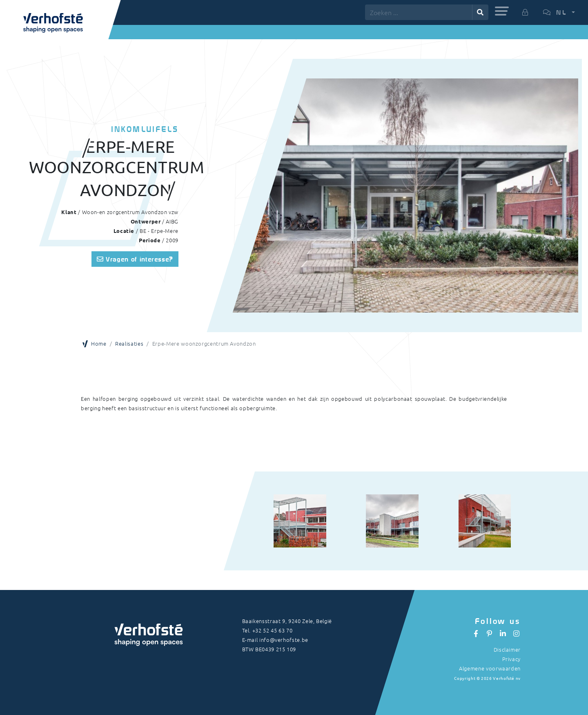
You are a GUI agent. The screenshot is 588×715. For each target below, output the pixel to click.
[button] (502, 11)
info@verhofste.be (284, 640)
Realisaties (129, 343)
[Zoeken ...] (419, 12)
